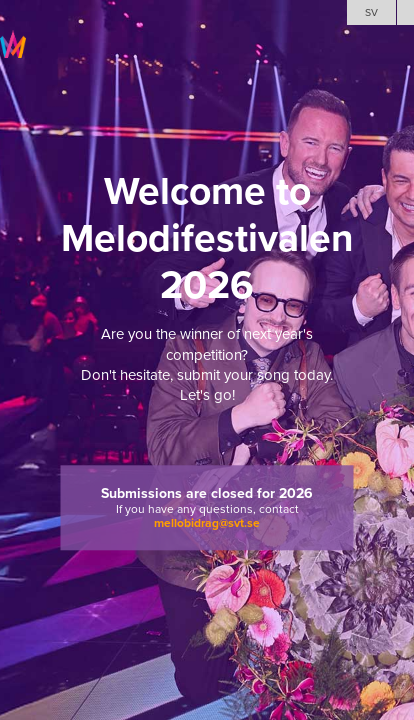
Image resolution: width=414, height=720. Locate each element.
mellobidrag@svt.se (207, 524)
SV (371, 12)
